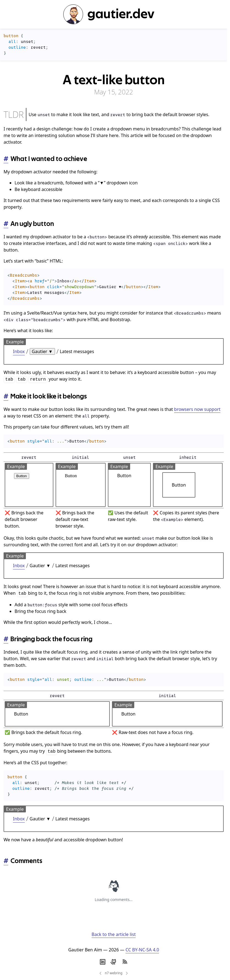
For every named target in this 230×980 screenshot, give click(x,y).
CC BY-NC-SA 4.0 (142, 950)
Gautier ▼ (42, 351)
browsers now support (197, 409)
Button (22, 476)
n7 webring (114, 973)
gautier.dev (109, 14)
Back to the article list (114, 934)
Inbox (19, 351)
